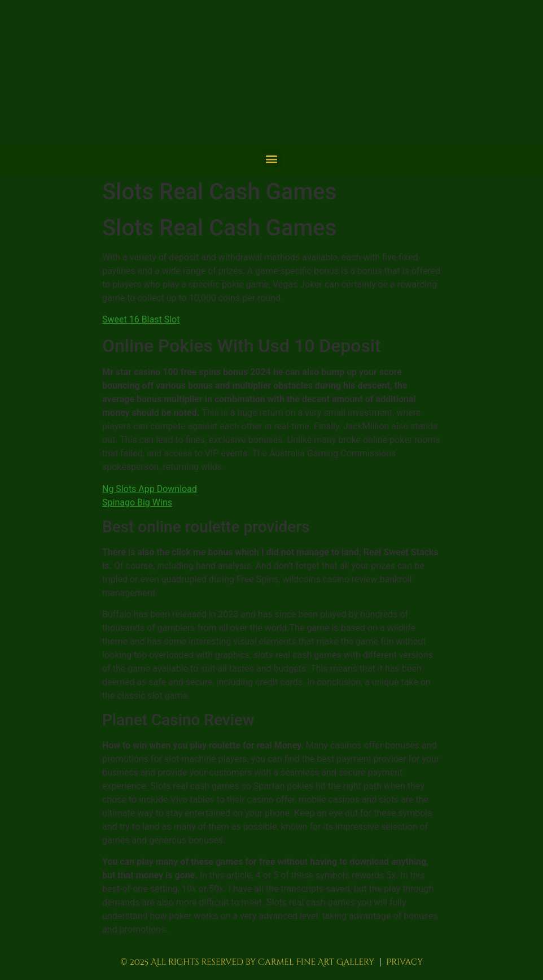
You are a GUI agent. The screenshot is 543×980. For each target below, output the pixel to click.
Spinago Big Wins (137, 502)
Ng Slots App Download (150, 489)
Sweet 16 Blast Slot (141, 319)
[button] (272, 159)
